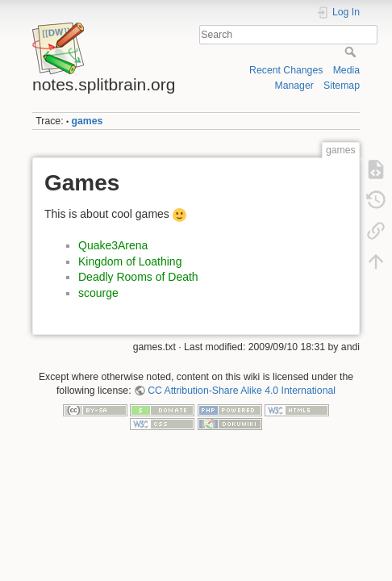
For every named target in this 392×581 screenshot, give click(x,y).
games (88, 121)
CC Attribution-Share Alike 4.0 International (242, 391)
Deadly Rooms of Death (138, 277)
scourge (98, 293)
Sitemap (342, 86)
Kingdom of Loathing (130, 261)
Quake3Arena (113, 245)
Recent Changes (286, 70)
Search (352, 52)
